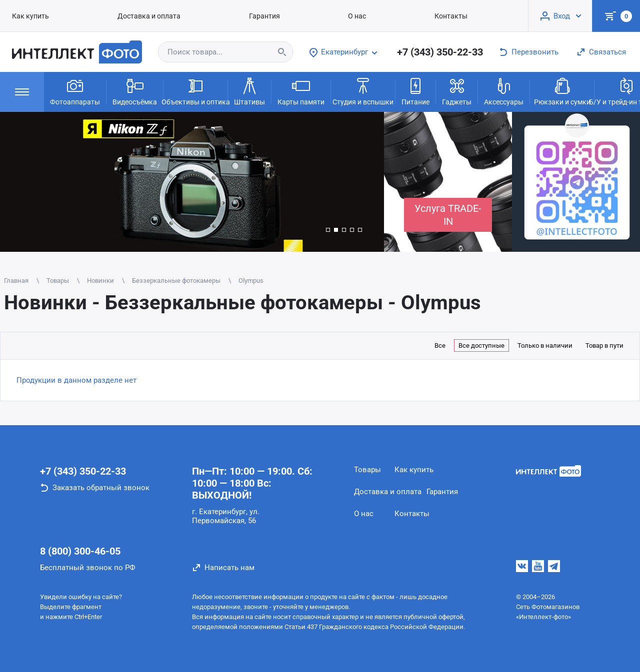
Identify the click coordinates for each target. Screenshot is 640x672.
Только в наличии (545, 345)
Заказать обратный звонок (101, 488)
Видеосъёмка (135, 91)
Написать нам (229, 568)
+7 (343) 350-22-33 (440, 52)
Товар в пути (604, 345)
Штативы (249, 91)
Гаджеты (457, 91)
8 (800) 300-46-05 (80, 551)
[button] (328, 230)
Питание (415, 91)
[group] (192, 182)
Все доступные (481, 345)
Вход (562, 16)
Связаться (607, 52)
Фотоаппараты (75, 91)
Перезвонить (535, 52)
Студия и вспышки (363, 91)
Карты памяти (301, 91)
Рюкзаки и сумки (562, 91)
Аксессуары (504, 91)
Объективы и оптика (195, 91)
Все (440, 345)
